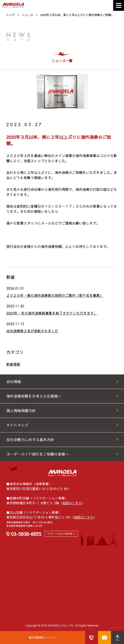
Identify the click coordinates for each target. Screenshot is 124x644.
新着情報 (13, 364)
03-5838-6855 (26, 534)
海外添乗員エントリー (43, 638)
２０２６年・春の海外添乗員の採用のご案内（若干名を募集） (55, 295)
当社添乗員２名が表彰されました (32, 331)
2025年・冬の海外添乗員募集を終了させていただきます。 (52, 313)
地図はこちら (72, 503)
